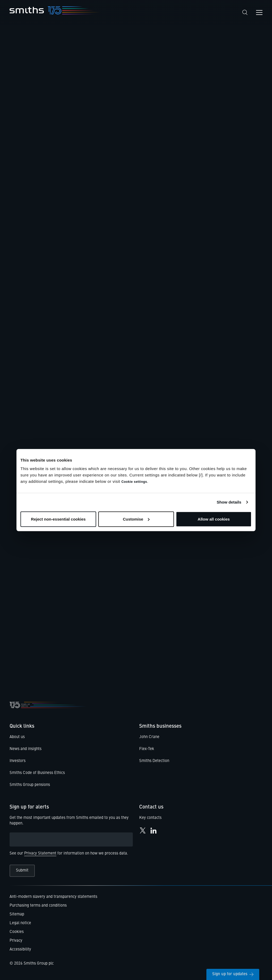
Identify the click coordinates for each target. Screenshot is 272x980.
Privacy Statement (40, 854)
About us (17, 737)
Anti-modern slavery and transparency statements (53, 897)
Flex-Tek (147, 749)
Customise (136, 519)
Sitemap (17, 914)
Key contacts (150, 818)
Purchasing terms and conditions (38, 906)
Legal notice (20, 923)
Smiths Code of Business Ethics (37, 773)
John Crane (149, 737)
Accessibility (20, 950)
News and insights (25, 749)
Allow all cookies (214, 519)
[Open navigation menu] (259, 12)
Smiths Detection (154, 761)
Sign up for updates (233, 974)
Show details (229, 502)
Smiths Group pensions (30, 785)
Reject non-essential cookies (58, 519)
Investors (18, 761)
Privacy (16, 941)
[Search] (245, 12)
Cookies (17, 932)
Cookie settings (134, 481)
